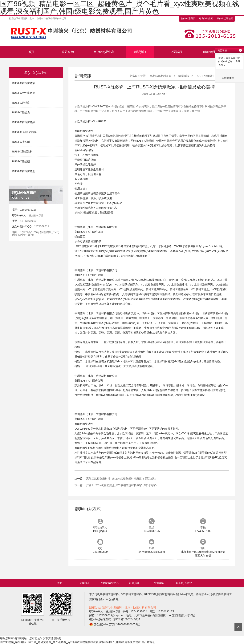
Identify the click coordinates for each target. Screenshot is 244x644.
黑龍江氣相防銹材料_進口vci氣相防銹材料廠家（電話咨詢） (122, 479)
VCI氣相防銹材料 (158, 251)
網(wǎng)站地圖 (225, 18)
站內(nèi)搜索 (206, 18)
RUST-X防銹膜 (21, 103)
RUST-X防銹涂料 (22, 152)
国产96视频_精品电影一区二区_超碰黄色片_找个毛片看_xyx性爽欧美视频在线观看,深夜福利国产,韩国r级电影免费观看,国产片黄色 (77, 642)
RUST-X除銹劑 (21, 161)
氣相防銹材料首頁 (161, 76)
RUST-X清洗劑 (21, 142)
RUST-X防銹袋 (21, 112)
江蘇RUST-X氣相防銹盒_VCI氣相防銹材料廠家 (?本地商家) (121, 485)
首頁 (31, 52)
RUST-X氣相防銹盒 (24, 171)
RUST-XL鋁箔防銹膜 (24, 132)
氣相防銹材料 (212, 141)
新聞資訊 (140, 52)
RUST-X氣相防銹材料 (168, 299)
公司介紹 (68, 52)
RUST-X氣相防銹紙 (24, 122)
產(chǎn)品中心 (104, 52)
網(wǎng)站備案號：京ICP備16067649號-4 (115, 619)
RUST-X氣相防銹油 (24, 83)
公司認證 (176, 52)
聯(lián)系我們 (188, 18)
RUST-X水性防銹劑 (24, 93)
